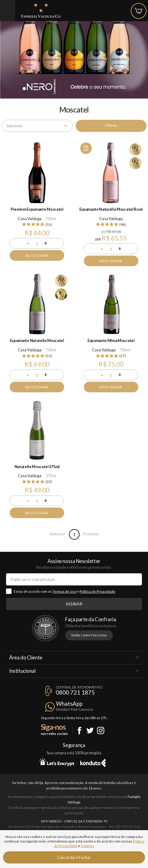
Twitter (90, 731)
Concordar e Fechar (74, 857)
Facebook (79, 731)
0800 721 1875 (75, 692)
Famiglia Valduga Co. (41, 10)
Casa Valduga (30, 219)
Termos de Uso (64, 591)
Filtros (111, 125)
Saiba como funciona (89, 635)
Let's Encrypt (57, 762)
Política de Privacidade (97, 591)
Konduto (93, 762)
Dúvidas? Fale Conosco (74, 709)
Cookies (87, 846)
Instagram (101, 731)
